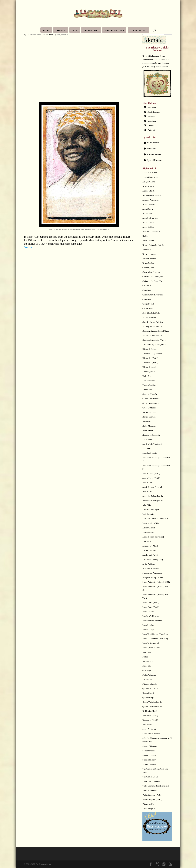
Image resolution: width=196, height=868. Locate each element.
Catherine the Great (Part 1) (154, 277)
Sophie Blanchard (150, 755)
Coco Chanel (148, 308)
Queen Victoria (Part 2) (152, 707)
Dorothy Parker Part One (153, 322)
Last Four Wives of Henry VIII (155, 519)
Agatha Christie (149, 191)
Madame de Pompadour (152, 573)
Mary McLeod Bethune (152, 621)
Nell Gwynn (148, 661)
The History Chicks (34, 35)
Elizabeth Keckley (150, 367)
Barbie (145, 236)
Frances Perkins (149, 385)
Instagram (152, 121)
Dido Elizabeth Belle (151, 313)
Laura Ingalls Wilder (151, 523)
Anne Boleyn (148, 209)
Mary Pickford (148, 625)
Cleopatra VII (148, 304)
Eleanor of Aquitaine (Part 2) (154, 344)
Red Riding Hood (150, 711)
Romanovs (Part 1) (150, 716)
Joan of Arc (147, 492)
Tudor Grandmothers (151, 781)
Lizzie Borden (148, 532)
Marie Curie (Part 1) (151, 603)
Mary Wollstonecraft (151, 643)
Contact (61, 30)
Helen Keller (148, 430)
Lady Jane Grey (149, 514)
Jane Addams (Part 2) (151, 478)
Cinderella (147, 286)
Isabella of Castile (150, 453)
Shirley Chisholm (150, 746)
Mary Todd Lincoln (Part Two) (155, 639)
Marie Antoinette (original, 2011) (156, 582)
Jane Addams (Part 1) (151, 474)
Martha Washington (151, 616)
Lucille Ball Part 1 (150, 550)
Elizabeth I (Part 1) (150, 358)
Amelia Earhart (149, 204)
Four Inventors (149, 381)
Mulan (145, 657)
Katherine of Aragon (151, 510)
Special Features (114, 30)
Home (46, 30)
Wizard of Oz (148, 804)
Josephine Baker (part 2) (153, 501)
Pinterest (151, 130)
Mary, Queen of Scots (151, 648)
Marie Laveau (148, 612)
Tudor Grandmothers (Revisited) (156, 786)
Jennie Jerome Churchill (152, 487)
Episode (57, 35)
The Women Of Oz (150, 777)
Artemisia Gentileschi (151, 231)
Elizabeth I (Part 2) (150, 363)
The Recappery (139, 30)
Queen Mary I (148, 693)
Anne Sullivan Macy (151, 218)
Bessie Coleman (149, 259)
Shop (75, 30)
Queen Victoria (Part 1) (152, 702)
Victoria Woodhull (150, 790)
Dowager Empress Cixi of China (156, 331)
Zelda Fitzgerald (149, 808)
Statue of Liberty (149, 760)
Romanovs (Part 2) (150, 720)
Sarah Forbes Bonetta (151, 734)
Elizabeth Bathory (150, 349)
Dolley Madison (149, 317)
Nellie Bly (147, 666)
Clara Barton (148, 290)
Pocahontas (147, 679)
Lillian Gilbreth (149, 528)
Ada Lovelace (148, 186)
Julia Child (147, 505)
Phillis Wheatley (149, 675)
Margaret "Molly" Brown (153, 577)
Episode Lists (91, 30)
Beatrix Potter (148, 241)
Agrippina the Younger (152, 195)
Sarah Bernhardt (149, 729)
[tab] (157, 143)
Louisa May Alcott (150, 546)
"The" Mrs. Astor (150, 173)
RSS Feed (152, 107)
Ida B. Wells (148, 439)
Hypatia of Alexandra (151, 435)
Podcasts (64, 35)
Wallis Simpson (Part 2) (152, 799)
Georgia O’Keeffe (150, 394)
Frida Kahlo (147, 390)
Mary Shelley (148, 630)
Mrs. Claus (147, 652)
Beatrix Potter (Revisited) (153, 245)
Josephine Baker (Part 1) (153, 496)
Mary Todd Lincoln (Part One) (155, 634)
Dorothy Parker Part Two (153, 326)
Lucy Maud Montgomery (153, 559)
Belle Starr (147, 250)
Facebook (151, 116)
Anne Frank (147, 213)
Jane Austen (147, 483)
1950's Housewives (150, 177)
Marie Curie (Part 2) (151, 607)
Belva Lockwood (149, 254)
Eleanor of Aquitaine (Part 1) (154, 340)
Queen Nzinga (148, 697)
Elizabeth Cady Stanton (152, 354)
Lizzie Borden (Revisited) (153, 537)
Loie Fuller (147, 541)
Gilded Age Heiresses (151, 399)
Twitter (150, 125)
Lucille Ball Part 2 (150, 555)
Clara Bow (147, 299)
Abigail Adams (149, 182)
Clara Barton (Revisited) (153, 295)
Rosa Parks (147, 725)
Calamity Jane (148, 268)
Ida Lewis (147, 448)
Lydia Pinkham (149, 564)
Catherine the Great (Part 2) (154, 281)
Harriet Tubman (149, 412)
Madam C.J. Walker (151, 568)
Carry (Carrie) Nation (151, 272)
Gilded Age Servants (151, 403)
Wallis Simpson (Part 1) (152, 795)
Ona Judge (147, 670)
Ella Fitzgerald (149, 372)
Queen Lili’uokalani (151, 688)
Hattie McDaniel (149, 426)
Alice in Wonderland (151, 200)
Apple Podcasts (154, 112)
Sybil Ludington (149, 764)
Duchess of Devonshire (152, 335)
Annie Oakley (148, 222)
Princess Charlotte (150, 684)
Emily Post (147, 376)
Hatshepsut (147, 421)
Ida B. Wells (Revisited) (152, 444)
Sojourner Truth (149, 751)
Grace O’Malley (149, 408)
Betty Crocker (148, 263)
